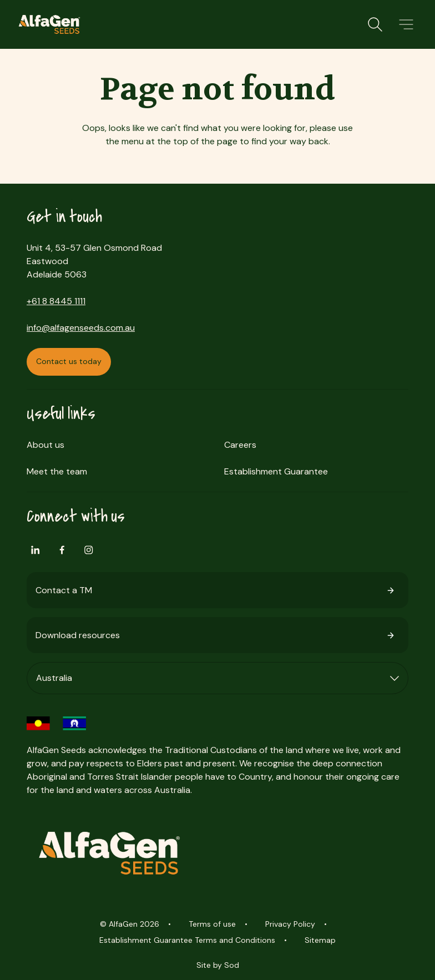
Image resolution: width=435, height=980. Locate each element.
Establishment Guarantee (276, 471)
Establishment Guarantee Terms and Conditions (187, 940)
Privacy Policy (290, 924)
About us (45, 445)
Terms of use (212, 924)
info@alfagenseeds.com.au (81, 328)
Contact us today (69, 361)
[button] (406, 24)
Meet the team (57, 471)
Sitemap (320, 940)
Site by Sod (218, 965)
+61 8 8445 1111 (56, 301)
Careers (240, 445)
